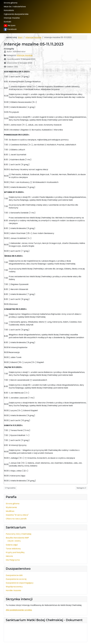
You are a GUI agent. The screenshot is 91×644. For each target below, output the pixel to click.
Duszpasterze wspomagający (20, 583)
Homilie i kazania (13, 590)
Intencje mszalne (12, 18)
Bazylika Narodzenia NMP (17, 538)
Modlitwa (10, 511)
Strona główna (11, 3)
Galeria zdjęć (12, 545)
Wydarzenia (11, 507)
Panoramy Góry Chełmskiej (18, 534)
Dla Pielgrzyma (13, 560)
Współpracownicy (14, 587)
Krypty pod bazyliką (15, 552)
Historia (9, 556)
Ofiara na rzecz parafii (16, 519)
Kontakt (8, 22)
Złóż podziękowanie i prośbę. (19, 610)
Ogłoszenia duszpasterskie (16, 14)
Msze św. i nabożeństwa (15, 7)
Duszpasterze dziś (14, 575)
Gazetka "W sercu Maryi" (17, 515)
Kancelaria (9, 10)
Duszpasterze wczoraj (16, 579)
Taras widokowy (13, 549)
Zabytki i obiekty (14, 541)
